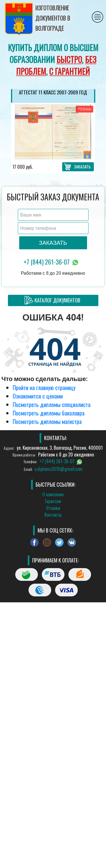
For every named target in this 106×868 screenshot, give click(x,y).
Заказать (82, 166)
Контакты (53, 515)
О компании (53, 494)
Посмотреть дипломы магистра (47, 421)
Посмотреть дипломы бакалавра (49, 413)
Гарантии (53, 501)
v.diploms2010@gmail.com (59, 469)
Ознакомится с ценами (38, 396)
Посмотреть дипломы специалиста (52, 404)
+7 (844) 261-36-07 (52, 262)
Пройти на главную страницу (44, 388)
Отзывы (53, 508)
